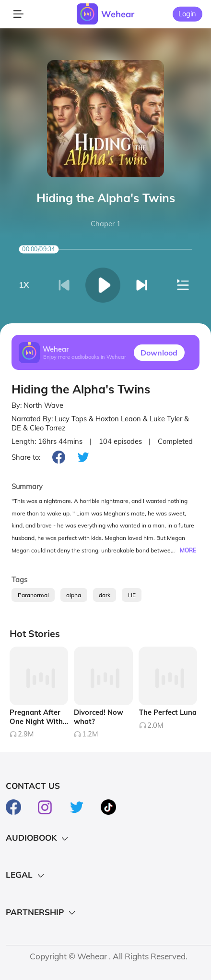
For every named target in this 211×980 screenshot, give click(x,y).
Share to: (26, 457)
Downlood (159, 353)
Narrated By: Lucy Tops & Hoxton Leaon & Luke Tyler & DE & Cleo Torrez (100, 423)
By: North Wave (37, 405)
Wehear (118, 14)
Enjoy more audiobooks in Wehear (85, 357)
